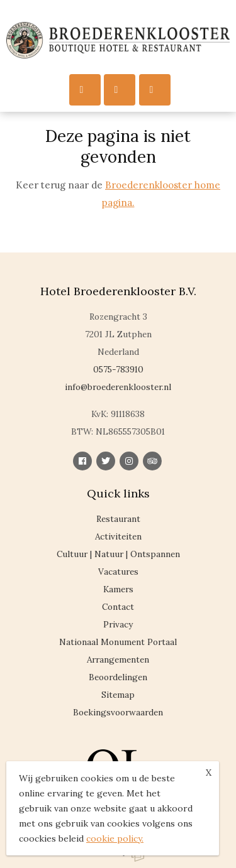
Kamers (118, 589)
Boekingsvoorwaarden (118, 712)
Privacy (118, 624)
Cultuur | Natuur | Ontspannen (118, 554)
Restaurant (118, 519)
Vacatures (118, 572)
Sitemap (118, 695)
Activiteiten (118, 536)
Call (116, 90)
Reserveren (152, 90)
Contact (118, 607)
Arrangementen (118, 659)
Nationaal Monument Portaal (118, 642)
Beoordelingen (118, 677)
